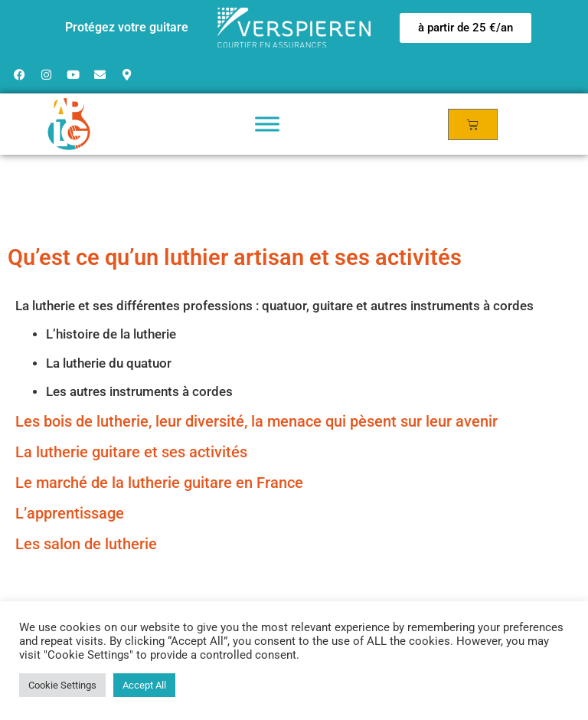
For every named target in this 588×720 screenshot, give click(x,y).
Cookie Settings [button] (62, 685)
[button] (465, 28)
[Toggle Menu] (267, 124)
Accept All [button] (144, 685)
